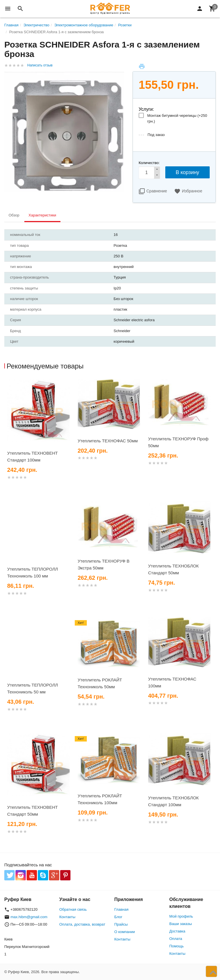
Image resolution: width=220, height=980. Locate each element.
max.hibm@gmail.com (29, 917)
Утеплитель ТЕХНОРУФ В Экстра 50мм (104, 564)
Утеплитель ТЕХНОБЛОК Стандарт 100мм (173, 801)
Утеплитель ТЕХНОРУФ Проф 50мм (178, 442)
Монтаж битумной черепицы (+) (177, 118)
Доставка (177, 931)
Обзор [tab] (14, 215)
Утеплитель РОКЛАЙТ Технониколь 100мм (100, 799)
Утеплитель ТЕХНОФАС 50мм (108, 441)
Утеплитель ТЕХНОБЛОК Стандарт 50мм (173, 569)
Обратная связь (73, 909)
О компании (125, 932)
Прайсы (121, 924)
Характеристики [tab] (42, 215)
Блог (118, 917)
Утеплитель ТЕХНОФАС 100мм (172, 682)
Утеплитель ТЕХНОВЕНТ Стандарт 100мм (33, 457)
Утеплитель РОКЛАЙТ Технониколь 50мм (100, 683)
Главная (121, 909)
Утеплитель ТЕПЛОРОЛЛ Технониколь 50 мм (33, 688)
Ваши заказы (181, 924)
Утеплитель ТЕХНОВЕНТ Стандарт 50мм (33, 811)
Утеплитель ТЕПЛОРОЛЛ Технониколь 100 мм (33, 572)
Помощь (176, 946)
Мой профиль (181, 916)
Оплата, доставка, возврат (82, 924)
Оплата (176, 939)
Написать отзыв (40, 65)
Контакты (67, 917)
